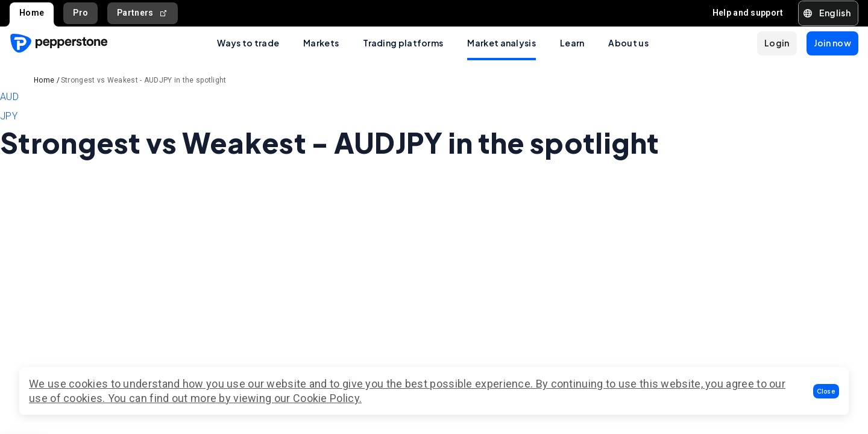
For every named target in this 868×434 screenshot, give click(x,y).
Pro (80, 13)
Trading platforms (403, 43)
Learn (572, 43)
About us (628, 43)
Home (32, 13)
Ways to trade (248, 43)
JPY (9, 116)
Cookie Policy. (327, 398)
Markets (321, 43)
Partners (143, 13)
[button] (826, 391)
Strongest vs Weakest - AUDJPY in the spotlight (144, 80)
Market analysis (502, 43)
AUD (9, 97)
